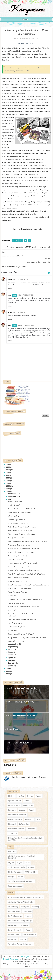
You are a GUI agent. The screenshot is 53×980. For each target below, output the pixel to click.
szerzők (21, 877)
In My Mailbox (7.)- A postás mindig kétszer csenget (27, 638)
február (11, 663)
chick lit (11, 797)
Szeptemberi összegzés (16, 642)
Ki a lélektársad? (14, 506)
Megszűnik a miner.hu (16, 603)
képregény (12, 811)
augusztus (13, 647)
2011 (8, 669)
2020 (8, 470)
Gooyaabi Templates (10, 960)
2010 (8, 672)
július (11, 650)
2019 (8, 473)
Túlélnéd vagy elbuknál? (17, 520)
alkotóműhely (13, 907)
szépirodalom (24, 825)
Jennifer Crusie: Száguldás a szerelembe (23, 564)
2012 (8, 492)
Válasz (12, 289)
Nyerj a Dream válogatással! (18, 567)
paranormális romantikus (17, 815)
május (11, 655)
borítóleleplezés (14, 912)
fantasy (39, 797)
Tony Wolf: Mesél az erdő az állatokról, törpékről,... (26, 575)
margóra (31, 868)
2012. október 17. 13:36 (27, 326)
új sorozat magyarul (15, 886)
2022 (8, 467)
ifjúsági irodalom (14, 806)
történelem (31, 829)
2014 (8, 486)
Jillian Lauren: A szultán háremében (21, 535)
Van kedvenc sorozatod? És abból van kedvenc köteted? (25, 615)
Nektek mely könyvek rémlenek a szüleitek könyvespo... (28, 585)
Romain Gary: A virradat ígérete (19, 556)
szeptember (13, 644)
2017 (8, 478)
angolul (11, 863)
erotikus (30, 797)
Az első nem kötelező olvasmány (20, 716)
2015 (8, 484)
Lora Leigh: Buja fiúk (15, 560)
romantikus (29, 820)
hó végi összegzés (15, 916)
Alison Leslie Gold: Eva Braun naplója (22, 553)
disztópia (21, 797)
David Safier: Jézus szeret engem (20, 531)
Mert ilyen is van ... (15, 624)
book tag (35, 907)
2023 (8, 465)
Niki (11, 295)
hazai (28, 863)
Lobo (12, 280)
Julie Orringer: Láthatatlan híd (19, 589)
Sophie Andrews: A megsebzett (19, 513)
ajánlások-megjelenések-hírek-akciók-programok (22, 857)
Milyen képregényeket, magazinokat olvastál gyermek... (28, 542)
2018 (8, 476)
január (11, 666)
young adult (13, 834)
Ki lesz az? (12, 596)
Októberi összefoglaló (15, 502)
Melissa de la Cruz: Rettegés (19, 578)
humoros (27, 801)
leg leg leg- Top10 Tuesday (18, 926)
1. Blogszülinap (12, 730)
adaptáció (12, 852)
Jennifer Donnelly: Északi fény (19, 743)
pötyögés (12, 877)
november (12, 497)
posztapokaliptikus (15, 820)
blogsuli (20, 863)
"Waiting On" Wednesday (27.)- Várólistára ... (24, 607)
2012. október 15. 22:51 (23, 280)
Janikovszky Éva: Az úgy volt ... (19, 545)
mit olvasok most (31, 872)
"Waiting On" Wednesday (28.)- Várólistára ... (24, 571)
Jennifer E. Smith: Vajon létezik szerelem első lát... (27, 600)
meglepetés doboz (15, 872)
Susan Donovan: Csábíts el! (18, 582)
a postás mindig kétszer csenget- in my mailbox (25, 898)
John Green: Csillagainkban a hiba (21, 689)
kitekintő (28, 916)
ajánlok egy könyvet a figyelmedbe (21, 902)
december (12, 494)
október (12, 500)
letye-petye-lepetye (15, 930)
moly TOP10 (13, 940)
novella (32, 811)
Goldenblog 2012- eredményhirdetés (21, 634)
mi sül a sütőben (14, 935)
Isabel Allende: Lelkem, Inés (18, 524)
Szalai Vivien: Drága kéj (16, 627)
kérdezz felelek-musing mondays (20, 921)
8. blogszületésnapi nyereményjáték (22, 702)
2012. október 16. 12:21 (27, 295)
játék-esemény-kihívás (16, 868)
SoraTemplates (26, 957)
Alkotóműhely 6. (14, 517)
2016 (8, 481)
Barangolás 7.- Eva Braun (17, 538)
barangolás (25, 907)
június (11, 653)
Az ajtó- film (12, 611)
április (11, 658)
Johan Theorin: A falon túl (18, 593)
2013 (8, 489)
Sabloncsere (12, 631)
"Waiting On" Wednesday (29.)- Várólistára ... (24, 549)
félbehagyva (27, 912)
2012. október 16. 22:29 (23, 313)
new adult (22, 811)
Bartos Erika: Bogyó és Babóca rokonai (22, 527)
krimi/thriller (28, 806)
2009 (8, 674)
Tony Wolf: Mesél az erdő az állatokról (22, 620)
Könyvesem (26, 10)
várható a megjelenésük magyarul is (21, 882)
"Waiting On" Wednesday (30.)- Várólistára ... (24, 509)
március (12, 661)
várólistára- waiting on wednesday (21, 945)
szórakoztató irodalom (16, 829)
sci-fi (38, 820)
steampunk (12, 825)
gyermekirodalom (15, 801)
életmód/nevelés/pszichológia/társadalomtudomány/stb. (25, 839)
